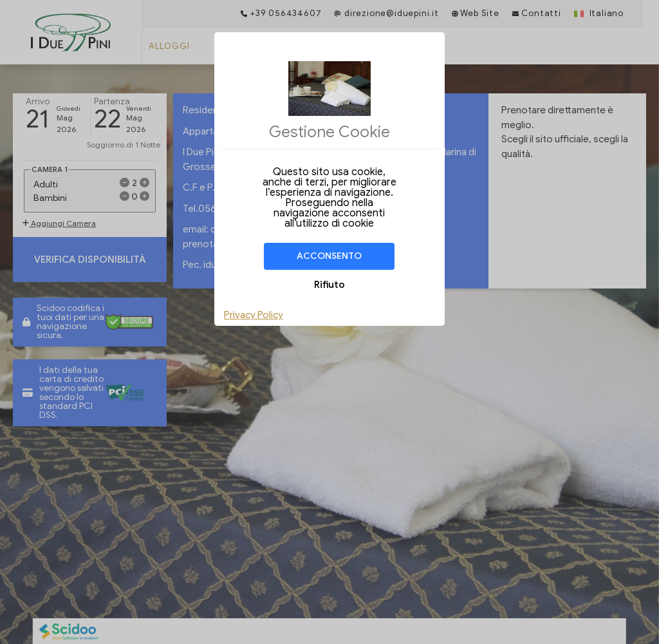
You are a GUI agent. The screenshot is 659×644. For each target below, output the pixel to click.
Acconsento (329, 256)
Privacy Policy (254, 315)
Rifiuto (329, 285)
